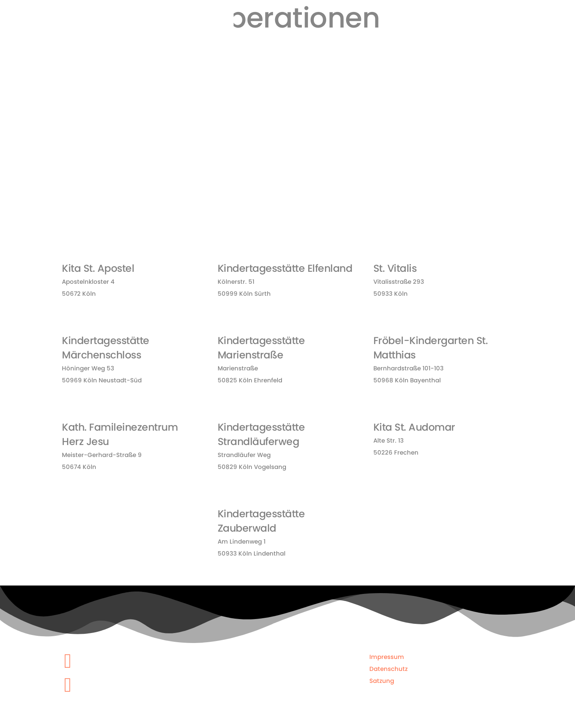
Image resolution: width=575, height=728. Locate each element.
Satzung (382, 678)
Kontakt (534, 48)
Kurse (366, 48)
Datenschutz (389, 666)
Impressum (387, 654)
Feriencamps (406, 48)
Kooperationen (459, 48)
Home (307, 48)
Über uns (337, 54)
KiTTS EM (502, 54)
